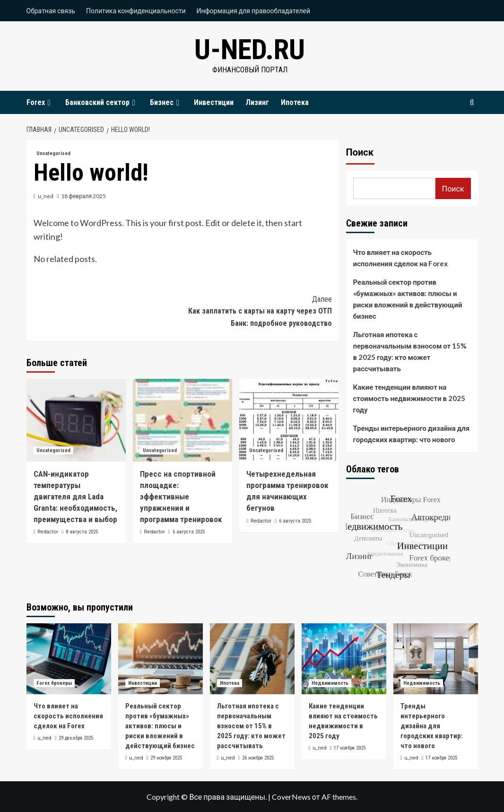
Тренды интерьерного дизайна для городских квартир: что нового (412, 434)
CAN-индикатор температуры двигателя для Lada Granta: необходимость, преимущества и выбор (75, 496)
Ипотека (295, 102)
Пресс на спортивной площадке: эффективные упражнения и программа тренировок (181, 496)
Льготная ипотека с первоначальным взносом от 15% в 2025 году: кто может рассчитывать (410, 351)
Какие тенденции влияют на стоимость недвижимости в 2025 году (409, 398)
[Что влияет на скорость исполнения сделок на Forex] (69, 659)
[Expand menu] (49, 103)
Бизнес (166, 102)
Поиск (360, 152)
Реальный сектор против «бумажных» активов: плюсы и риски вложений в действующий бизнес (408, 299)
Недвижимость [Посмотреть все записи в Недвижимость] (330, 683)
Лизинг (257, 102)
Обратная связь (51, 11)
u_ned (46, 196)
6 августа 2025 (189, 532)
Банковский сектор (102, 102)
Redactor (48, 532)
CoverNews (291, 797)
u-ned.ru (250, 49)
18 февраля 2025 (83, 196)
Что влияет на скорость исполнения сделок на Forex (401, 258)
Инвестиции (214, 102)
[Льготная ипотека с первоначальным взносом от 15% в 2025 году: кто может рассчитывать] (252, 659)
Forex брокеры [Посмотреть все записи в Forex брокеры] (54, 683)
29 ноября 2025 (166, 758)
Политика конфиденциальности (136, 11)
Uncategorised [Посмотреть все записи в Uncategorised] (53, 153)
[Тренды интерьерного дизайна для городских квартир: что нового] (436, 659)
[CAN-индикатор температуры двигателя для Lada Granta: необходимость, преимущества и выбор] (76, 420)
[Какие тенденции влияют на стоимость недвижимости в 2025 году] (344, 659)
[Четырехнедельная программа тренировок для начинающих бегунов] (289, 420)
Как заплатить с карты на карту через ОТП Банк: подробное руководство (257, 310)
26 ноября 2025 (258, 758)
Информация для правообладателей (254, 11)
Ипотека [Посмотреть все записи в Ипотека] (230, 683)
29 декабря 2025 (76, 738)
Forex (40, 102)
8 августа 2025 (82, 532)
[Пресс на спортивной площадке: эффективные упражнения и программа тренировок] (182, 420)
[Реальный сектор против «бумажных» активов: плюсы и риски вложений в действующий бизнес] (161, 659)
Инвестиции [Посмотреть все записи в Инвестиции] (143, 683)
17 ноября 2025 (350, 748)
